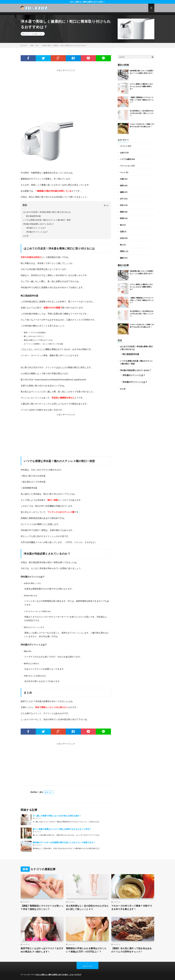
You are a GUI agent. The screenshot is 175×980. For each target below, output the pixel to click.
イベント (124, 146)
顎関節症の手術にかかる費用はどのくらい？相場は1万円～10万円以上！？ (86, 950)
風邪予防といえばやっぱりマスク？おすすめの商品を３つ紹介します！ (42, 950)
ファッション (126, 166)
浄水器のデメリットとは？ (37, 232)
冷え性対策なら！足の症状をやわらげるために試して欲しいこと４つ (142, 113)
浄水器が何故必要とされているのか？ (39, 224)
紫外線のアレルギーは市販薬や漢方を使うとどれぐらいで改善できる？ (64, 842)
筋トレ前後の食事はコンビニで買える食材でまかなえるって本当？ (62, 829)
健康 (36, 34)
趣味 (122, 258)
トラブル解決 (126, 159)
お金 (122, 153)
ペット (123, 172)
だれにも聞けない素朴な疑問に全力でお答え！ (87, 2)
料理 (122, 218)
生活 (41, 34)
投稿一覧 (48, 792)
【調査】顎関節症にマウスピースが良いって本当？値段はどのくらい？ (142, 100)
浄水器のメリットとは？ (36, 228)
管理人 (123, 251)
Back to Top (88, 966)
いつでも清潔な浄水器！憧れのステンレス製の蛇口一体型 (47, 220)
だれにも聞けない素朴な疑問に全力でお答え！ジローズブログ (58, 975)
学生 (122, 205)
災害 (122, 232)
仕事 (122, 179)
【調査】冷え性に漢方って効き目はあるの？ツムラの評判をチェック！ (132, 950)
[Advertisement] (66, 89)
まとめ (26, 236)
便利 (122, 185)
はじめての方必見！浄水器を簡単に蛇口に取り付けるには (47, 212)
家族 (122, 212)
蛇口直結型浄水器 (33, 216)
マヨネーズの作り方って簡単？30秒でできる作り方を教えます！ (132, 907)
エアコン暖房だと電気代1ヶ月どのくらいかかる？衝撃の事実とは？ (141, 86)
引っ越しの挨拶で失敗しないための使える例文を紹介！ (57, 816)
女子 (122, 199)
